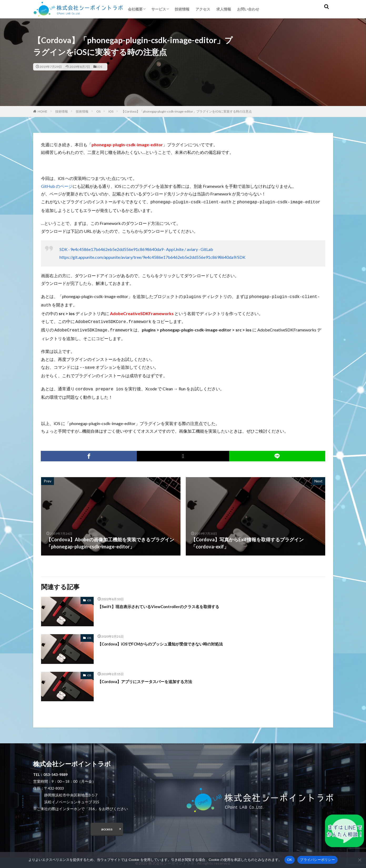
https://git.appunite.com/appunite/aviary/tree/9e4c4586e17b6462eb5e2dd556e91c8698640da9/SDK (152, 257)
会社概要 (135, 9)
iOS (100, 67)
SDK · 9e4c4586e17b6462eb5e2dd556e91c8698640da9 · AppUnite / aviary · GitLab (136, 249)
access (107, 827)
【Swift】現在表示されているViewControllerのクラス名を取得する (170, 603)
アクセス (203, 9)
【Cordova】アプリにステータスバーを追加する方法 (154, 678)
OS (98, 111)
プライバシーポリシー (317, 860)
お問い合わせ (248, 9)
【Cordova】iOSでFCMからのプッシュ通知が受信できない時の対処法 (173, 640)
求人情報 (224, 9)
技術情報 (182, 9)
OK (290, 860)
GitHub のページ (57, 186)
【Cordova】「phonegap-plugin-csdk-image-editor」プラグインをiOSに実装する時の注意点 (187, 111)
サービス (159, 9)
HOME (42, 111)
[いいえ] (359, 860)
